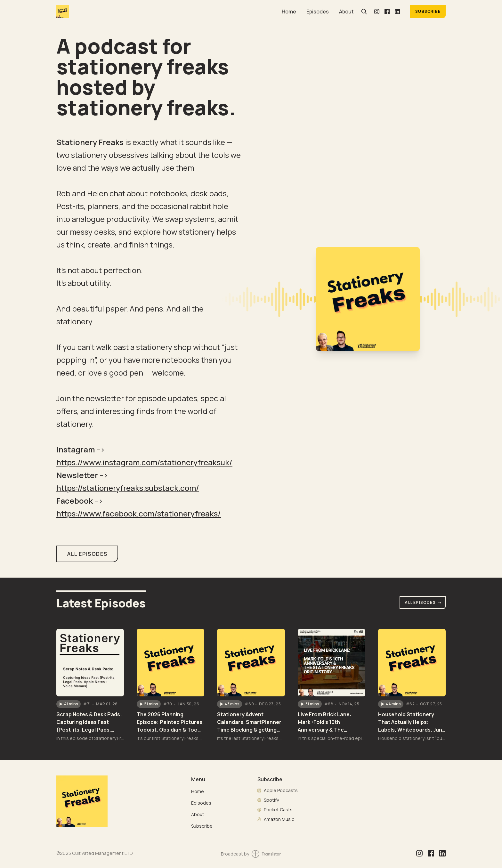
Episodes (318, 12)
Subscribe (428, 11)
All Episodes (423, 602)
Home (289, 12)
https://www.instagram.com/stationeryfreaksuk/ (144, 462)
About (346, 12)
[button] (69, 704)
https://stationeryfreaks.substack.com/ (128, 488)
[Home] (165, 11)
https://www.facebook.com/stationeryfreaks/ (139, 513)
